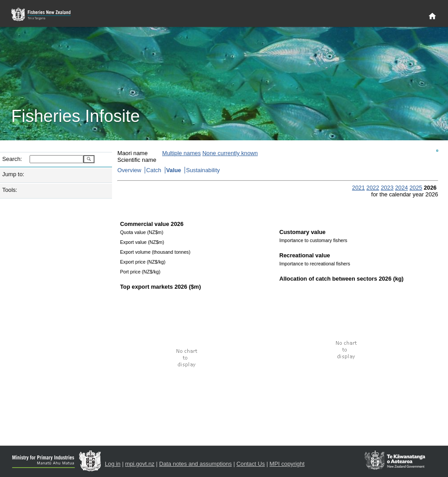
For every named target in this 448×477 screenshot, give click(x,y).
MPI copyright (287, 464)
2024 (401, 188)
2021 (358, 188)
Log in (113, 464)
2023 (387, 188)
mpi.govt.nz (140, 464)
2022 (373, 188)
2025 (416, 188)
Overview (129, 170)
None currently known (230, 153)
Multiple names (181, 153)
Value (174, 170)
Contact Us (251, 464)
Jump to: (13, 174)
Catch (153, 170)
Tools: (10, 190)
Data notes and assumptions (195, 464)
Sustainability (203, 170)
